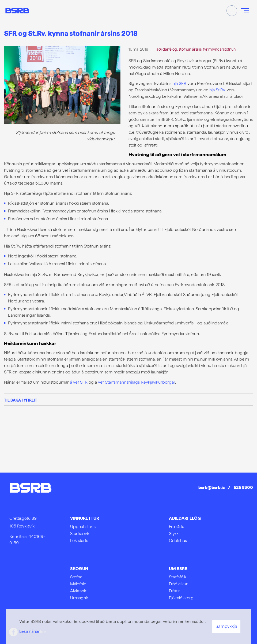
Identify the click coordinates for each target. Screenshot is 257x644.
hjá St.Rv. (218, 90)
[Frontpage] (17, 11)
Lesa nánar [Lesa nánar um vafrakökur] (29, 631)
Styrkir (175, 533)
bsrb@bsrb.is (211, 487)
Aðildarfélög (185, 518)
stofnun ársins (190, 49)
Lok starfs (79, 540)
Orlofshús (178, 540)
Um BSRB (178, 569)
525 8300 (243, 487)
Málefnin (78, 584)
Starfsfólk (178, 577)
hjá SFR (179, 83)
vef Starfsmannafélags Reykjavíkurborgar (137, 382)
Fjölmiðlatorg (181, 598)
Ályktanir (78, 591)
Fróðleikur (178, 584)
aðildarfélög (167, 49)
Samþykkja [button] (226, 626)
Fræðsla (177, 527)
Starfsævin (80, 533)
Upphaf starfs (83, 527)
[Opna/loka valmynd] (245, 11)
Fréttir (174, 591)
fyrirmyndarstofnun (219, 49)
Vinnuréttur (85, 518)
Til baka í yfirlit (21, 400)
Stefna (76, 577)
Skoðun (79, 569)
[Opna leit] (232, 11)
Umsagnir (79, 598)
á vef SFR (79, 382)
